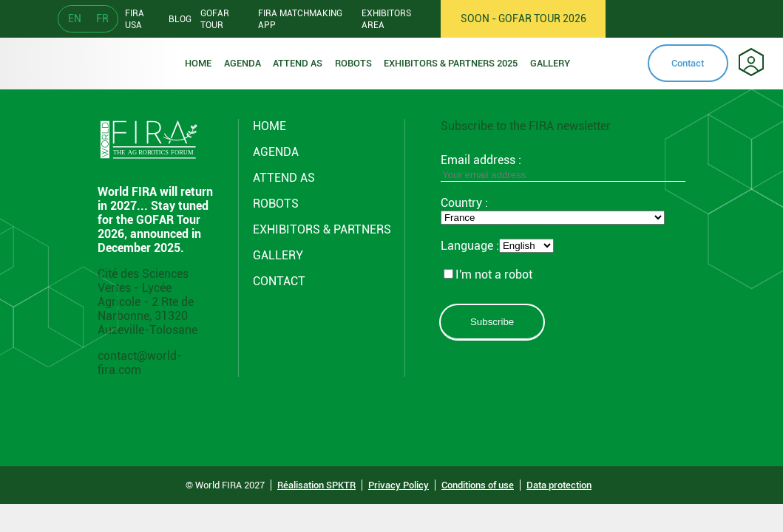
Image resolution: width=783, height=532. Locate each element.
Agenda (243, 63)
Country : (464, 203)
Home (198, 63)
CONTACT (279, 281)
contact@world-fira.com (140, 363)
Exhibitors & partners (322, 229)
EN (75, 18)
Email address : (563, 167)
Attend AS (284, 178)
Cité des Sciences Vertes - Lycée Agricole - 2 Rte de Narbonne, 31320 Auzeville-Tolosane (148, 302)
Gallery (550, 63)
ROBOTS (353, 63)
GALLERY (278, 255)
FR (102, 18)
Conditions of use (478, 485)
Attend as (298, 63)
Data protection (559, 485)
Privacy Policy (399, 485)
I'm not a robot (488, 274)
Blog (180, 19)
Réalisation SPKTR (316, 485)
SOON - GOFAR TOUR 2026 (523, 18)
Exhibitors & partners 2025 (451, 63)
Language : (470, 246)
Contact (688, 63)
